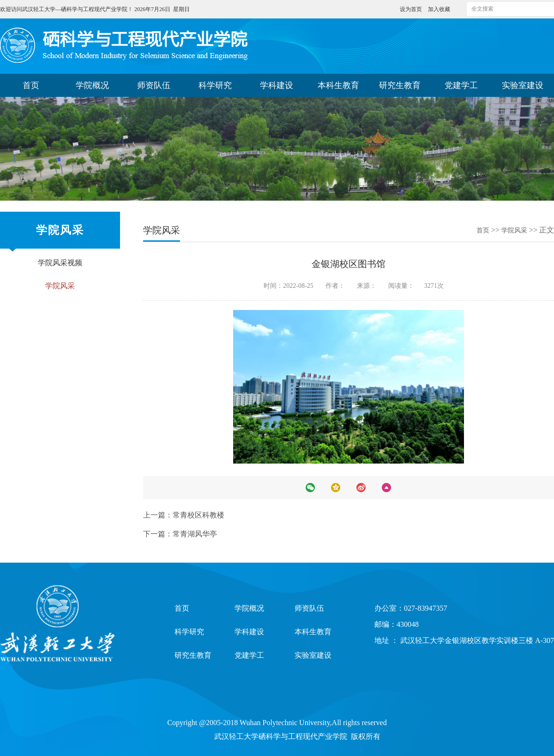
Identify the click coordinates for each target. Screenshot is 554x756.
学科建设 (277, 85)
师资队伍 (154, 85)
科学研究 (215, 85)
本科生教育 (338, 85)
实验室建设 (523, 85)
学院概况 (92, 85)
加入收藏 (439, 9)
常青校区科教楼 (199, 515)
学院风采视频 (60, 263)
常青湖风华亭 (195, 534)
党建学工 (461, 85)
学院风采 (60, 286)
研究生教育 (400, 85)
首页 (31, 85)
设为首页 (412, 9)
